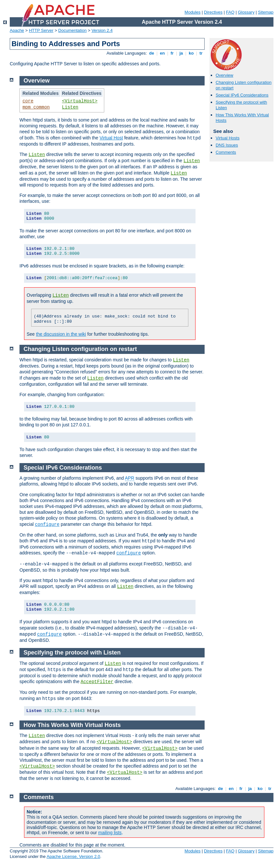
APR (130, 478)
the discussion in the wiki (61, 334)
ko (191, 53)
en (162, 53)
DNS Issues (227, 145)
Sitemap (266, 12)
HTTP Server (41, 30)
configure (47, 525)
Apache (17, 30)
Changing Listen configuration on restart (80, 349)
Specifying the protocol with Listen (72, 653)
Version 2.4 (102, 30)
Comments (226, 152)
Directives (213, 12)
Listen (70, 107)
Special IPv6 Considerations (242, 95)
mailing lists (110, 833)
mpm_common (36, 107)
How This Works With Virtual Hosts (72, 725)
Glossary (246, 12)
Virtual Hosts (227, 138)
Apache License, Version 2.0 (73, 856)
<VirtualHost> (80, 101)
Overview (224, 75)
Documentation (72, 30)
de (152, 53)
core (28, 101)
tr (201, 53)
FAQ (230, 12)
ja (181, 53)
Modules (192, 12)
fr (172, 53)
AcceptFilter (97, 682)
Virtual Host (111, 138)
